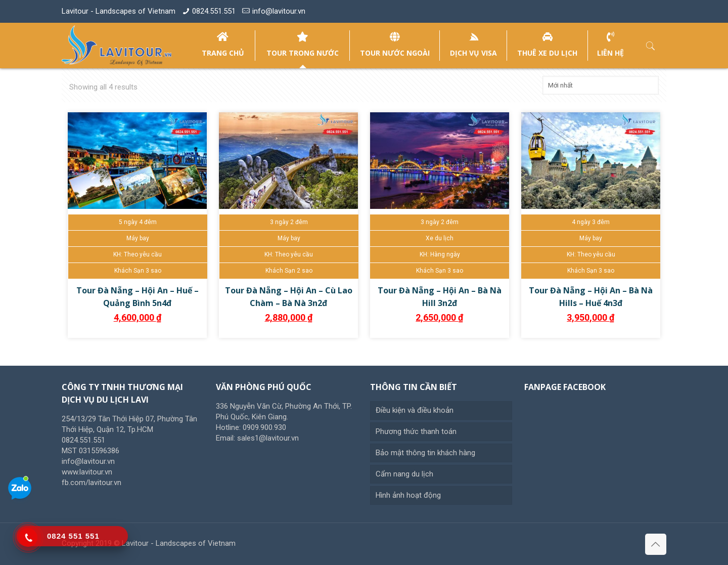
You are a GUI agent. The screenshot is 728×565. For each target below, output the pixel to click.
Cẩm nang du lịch (404, 474)
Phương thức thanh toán (416, 431)
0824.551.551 (214, 11)
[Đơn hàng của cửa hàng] (601, 85)
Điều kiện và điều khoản (415, 410)
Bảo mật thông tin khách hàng (425, 453)
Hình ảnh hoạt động (408, 495)
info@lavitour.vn (279, 11)
